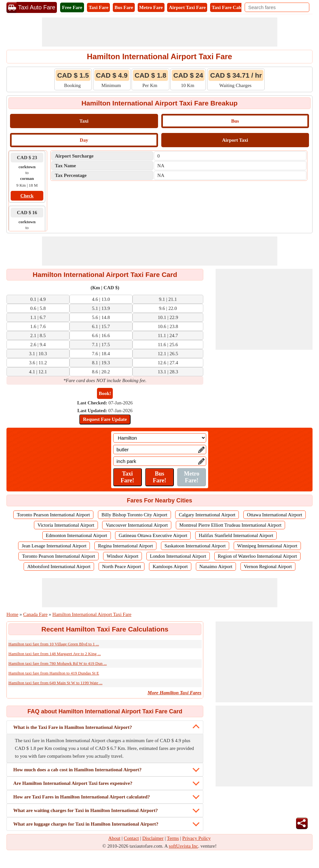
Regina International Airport (125, 546)
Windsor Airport (122, 556)
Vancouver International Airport (137, 525)
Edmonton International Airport (77, 535)
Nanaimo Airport (216, 566)
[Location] (160, 438)
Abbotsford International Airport (59, 566)
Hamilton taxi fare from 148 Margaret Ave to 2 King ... (55, 654)
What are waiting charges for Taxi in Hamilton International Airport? (85, 810)
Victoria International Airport (66, 525)
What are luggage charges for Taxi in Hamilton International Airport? (86, 824)
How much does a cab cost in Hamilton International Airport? (77, 770)
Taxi (84, 121)
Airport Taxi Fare (187, 7)
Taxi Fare (98, 7)
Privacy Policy (197, 838)
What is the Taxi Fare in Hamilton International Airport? (73, 727)
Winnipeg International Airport (267, 546)
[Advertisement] (160, 32)
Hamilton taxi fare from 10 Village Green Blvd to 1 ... (54, 644)
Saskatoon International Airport (195, 546)
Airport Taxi (235, 140)
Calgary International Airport (207, 515)
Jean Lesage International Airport (54, 546)
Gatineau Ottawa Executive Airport (153, 535)
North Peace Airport (122, 566)
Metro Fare (151, 7)
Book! (105, 393)
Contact (131, 838)
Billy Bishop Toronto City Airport (134, 515)
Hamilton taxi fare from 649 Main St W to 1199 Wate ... (55, 683)
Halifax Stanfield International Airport (236, 535)
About (114, 838)
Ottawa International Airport (275, 515)
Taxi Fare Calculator (233, 7)
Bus (235, 121)
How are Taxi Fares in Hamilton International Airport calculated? (82, 797)
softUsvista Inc (183, 846)
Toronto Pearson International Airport (53, 515)
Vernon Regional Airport (268, 566)
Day (84, 140)
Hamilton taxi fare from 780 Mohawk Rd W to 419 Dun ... (58, 663)
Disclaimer (153, 838)
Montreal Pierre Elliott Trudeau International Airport (230, 525)
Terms (173, 838)
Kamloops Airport (170, 566)
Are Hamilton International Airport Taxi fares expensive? (73, 783)
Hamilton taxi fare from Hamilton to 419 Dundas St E (54, 673)
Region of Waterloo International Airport (257, 556)
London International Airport (178, 556)
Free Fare (72, 7)
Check (27, 196)
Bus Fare (124, 7)
